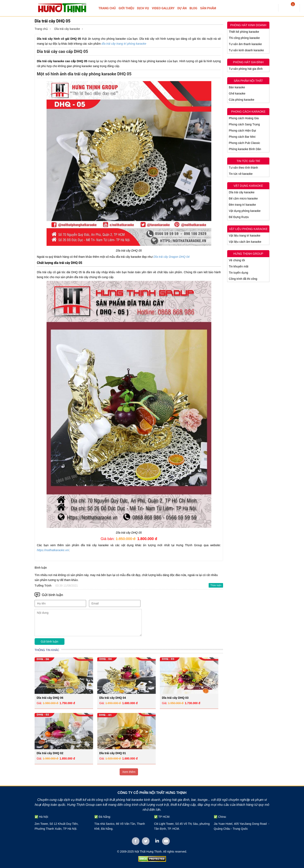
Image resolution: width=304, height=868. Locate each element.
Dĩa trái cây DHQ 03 (175, 698)
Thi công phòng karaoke (244, 38)
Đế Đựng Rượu (239, 217)
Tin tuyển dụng (239, 273)
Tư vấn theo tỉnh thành (243, 168)
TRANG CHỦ (107, 8)
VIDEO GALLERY (163, 8)
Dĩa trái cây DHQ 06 (50, 698)
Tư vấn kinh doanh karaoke (246, 50)
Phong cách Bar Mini (242, 137)
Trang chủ (41, 29)
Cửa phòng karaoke (241, 100)
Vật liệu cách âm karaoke (245, 242)
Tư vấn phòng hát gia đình (246, 69)
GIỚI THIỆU (126, 8)
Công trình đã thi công (243, 279)
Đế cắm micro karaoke (243, 198)
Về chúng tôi (237, 260)
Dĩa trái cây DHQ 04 (113, 698)
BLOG (193, 8)
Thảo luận (216, 585)
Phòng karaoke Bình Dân (245, 149)
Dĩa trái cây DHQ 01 (113, 753)
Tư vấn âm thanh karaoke (245, 44)
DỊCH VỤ (143, 8)
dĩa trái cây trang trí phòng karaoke (124, 44)
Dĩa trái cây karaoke (67, 29)
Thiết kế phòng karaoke (244, 32)
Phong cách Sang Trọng (244, 124)
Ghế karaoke (237, 93)
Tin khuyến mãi (239, 266)
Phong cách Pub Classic (244, 143)
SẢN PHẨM (208, 8)
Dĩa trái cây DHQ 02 (50, 753)
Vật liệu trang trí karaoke (245, 236)
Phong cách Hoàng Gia (244, 118)
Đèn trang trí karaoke (242, 205)
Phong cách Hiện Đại (242, 131)
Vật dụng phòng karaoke (245, 211)
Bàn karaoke (237, 87)
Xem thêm (129, 772)
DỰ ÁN (182, 8)
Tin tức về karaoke (241, 174)
